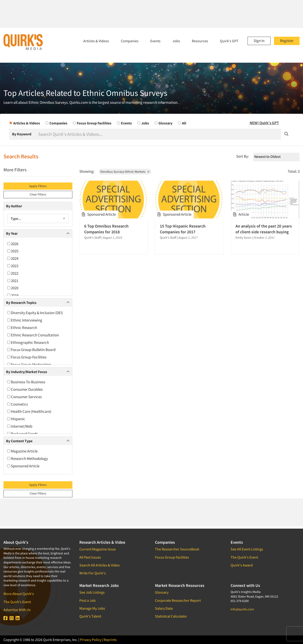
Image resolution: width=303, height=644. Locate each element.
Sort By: (243, 156)
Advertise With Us (17, 610)
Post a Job (87, 600)
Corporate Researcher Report (178, 600)
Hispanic (16, 419)
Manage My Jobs (92, 608)
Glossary (162, 592)
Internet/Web (20, 426)
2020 (13, 288)
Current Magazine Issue (98, 549)
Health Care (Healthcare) (29, 411)
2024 (13, 258)
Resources (200, 41)
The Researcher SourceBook (177, 549)
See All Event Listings (247, 549)
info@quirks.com (242, 609)
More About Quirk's (19, 594)
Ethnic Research (22, 328)
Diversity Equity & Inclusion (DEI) (35, 313)
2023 (13, 266)
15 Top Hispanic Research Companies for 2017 (183, 229)
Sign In (259, 41)
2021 (13, 281)
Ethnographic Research (28, 342)
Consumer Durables (25, 389)
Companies (130, 41)
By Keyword (22, 134)
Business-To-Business (26, 382)
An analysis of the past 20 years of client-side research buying (264, 229)
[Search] (159, 134)
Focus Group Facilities (172, 557)
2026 (13, 244)
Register (287, 41)
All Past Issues (90, 557)
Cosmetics (18, 404)
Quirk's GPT (229, 41)
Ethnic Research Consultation (33, 335)
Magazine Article (22, 451)
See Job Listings (92, 592)
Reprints (110, 640)
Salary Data (164, 608)
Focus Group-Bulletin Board (31, 350)
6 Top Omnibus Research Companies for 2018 (106, 229)
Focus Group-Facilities (27, 357)
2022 (13, 273)
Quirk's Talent (90, 616)
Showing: (87, 171)
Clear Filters (38, 194)
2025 (13, 251)
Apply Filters (38, 186)
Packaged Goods (23, 434)
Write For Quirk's (93, 573)
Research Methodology (28, 459)
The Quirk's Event (17, 602)
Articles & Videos (96, 41)
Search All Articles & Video (100, 565)
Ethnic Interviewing (25, 320)
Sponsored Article (23, 466)
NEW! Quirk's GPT (264, 123)
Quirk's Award (242, 565)
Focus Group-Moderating (29, 364)
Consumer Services (24, 397)
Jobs (176, 41)
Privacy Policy (91, 640)
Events (155, 41)
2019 (13, 295)
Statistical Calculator (171, 616)
